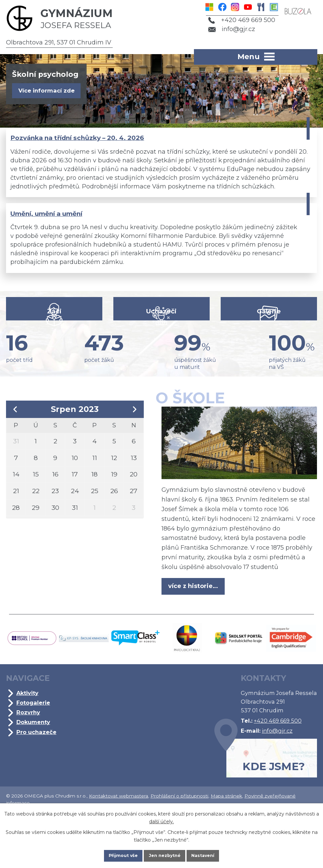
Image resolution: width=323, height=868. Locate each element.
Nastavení (210, 854)
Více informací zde (51, 91)
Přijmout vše (116, 854)
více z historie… (195, 620)
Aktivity (29, 730)
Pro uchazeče (38, 768)
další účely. (161, 819)
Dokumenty (35, 759)
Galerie (267, 332)
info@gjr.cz (227, 29)
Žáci (56, 332)
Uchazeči (161, 332)
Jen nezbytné (165, 854)
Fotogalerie (35, 739)
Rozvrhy (30, 749)
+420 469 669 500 (237, 20)
